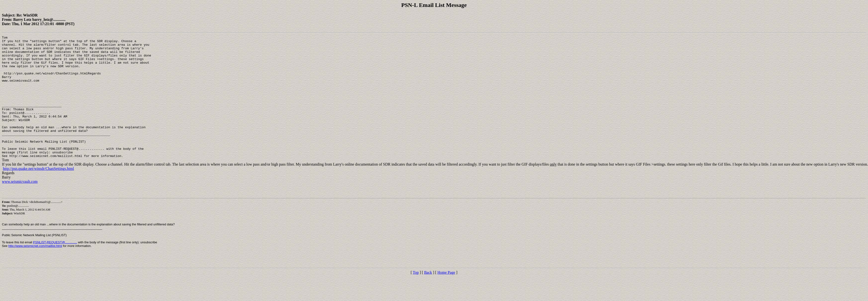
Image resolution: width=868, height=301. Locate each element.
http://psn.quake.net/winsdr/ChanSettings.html (38, 193)
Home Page (446, 297)
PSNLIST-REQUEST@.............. (55, 267)
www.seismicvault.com (20, 206)
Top (416, 297)
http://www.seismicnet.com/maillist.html (35, 270)
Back (428, 297)
